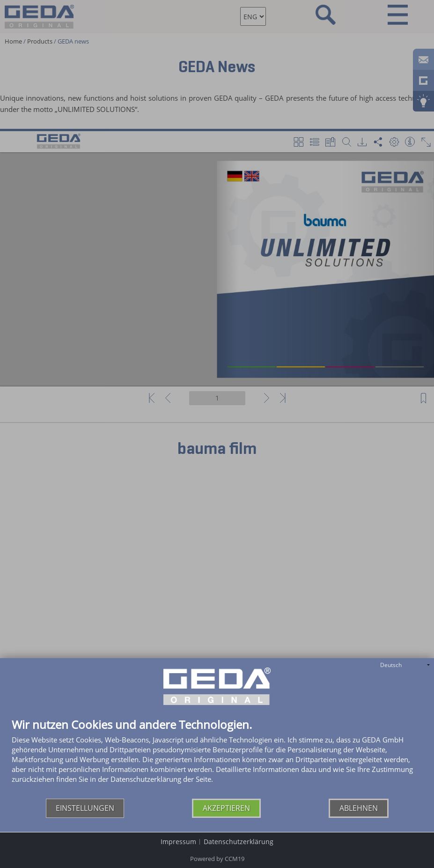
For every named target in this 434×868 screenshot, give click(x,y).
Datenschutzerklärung (239, 842)
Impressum (178, 842)
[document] (217, 759)
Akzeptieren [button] (226, 808)
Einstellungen (85, 808)
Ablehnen (359, 808)
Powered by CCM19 (217, 859)
